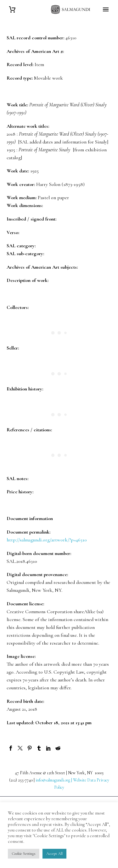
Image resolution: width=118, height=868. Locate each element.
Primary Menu (106, 9)
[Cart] (12, 10)
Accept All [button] (54, 854)
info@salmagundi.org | (54, 780)
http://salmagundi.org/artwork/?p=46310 (47, 540)
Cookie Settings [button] (24, 854)
